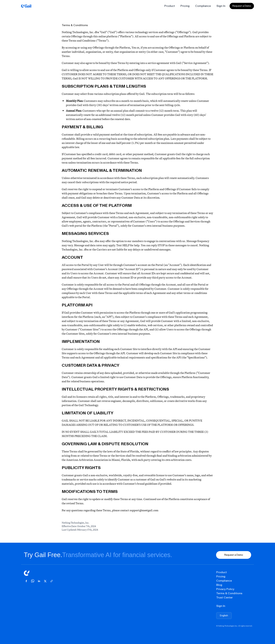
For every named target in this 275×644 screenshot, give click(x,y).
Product (170, 6)
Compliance (203, 6)
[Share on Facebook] (26, 581)
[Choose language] (224, 616)
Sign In (221, 6)
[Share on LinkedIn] (39, 581)
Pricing (185, 6)
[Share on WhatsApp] (33, 581)
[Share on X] (45, 581)
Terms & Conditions (229, 593)
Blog (219, 585)
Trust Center (224, 597)
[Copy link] (52, 581)
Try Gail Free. (43, 555)
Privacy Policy (225, 589)
